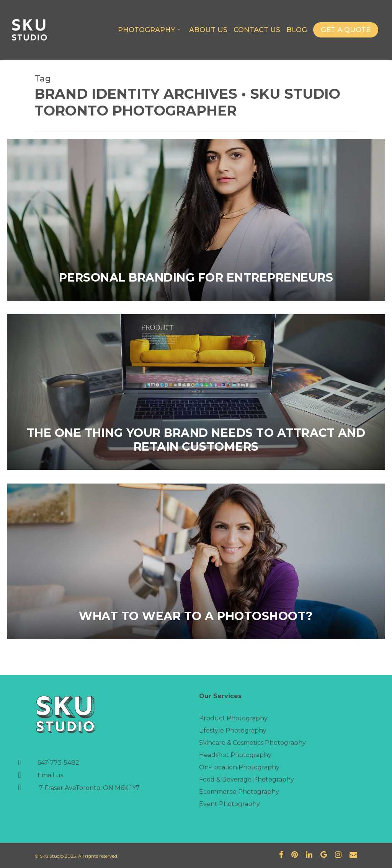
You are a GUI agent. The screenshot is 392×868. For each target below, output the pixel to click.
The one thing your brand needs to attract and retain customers (196, 440)
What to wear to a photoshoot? (196, 616)
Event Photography (229, 804)
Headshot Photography (235, 755)
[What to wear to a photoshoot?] (196, 561)
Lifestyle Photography (233, 730)
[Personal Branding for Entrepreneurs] (196, 220)
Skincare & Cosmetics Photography (252, 743)
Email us (50, 775)
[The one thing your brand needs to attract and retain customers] (196, 392)
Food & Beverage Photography (247, 779)
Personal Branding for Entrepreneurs (196, 278)
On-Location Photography (239, 767)
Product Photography (233, 718)
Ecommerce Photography (239, 792)
